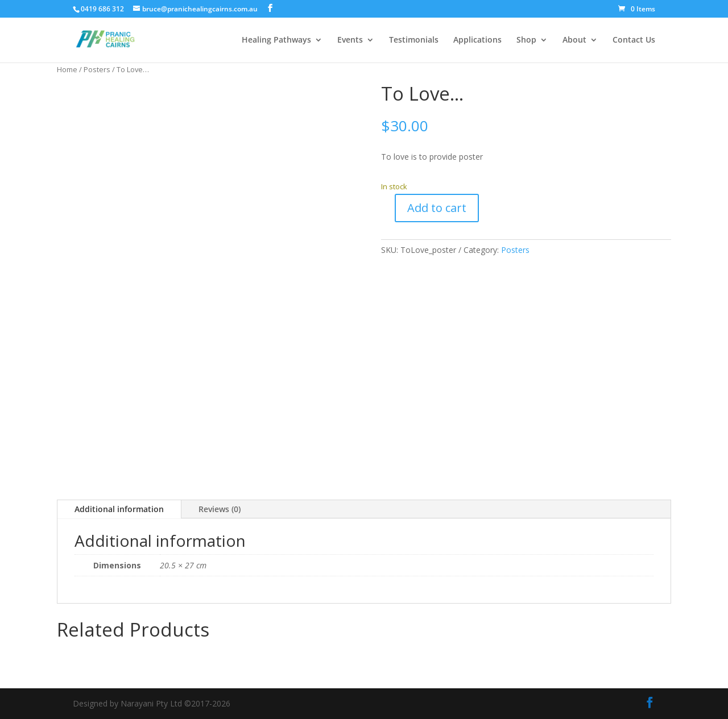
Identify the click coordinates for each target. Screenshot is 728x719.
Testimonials (414, 40)
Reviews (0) (220, 509)
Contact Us (634, 40)
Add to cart (437, 208)
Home (67, 69)
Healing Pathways (276, 40)
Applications (477, 40)
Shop (526, 40)
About (574, 40)
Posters (97, 69)
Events (350, 40)
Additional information (119, 509)
